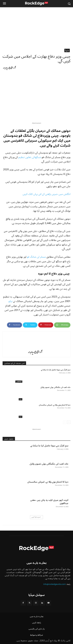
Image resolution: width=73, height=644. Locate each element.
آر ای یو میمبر (9, 68)
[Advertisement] (36, 27)
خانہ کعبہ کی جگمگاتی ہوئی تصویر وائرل (55, 387)
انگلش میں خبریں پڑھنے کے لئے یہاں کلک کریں (46, 194)
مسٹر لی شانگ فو (36, 257)
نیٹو (11, 301)
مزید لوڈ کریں (36, 517)
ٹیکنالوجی (19, 382)
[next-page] (69, 422)
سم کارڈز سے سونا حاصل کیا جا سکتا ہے (56, 370)
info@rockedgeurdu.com (55, 584)
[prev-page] (65, 422)
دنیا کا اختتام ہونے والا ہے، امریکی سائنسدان (55, 405)
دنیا (67, 50)
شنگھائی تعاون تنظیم (30, 157)
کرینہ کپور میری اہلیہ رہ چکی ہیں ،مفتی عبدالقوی (49, 502)
